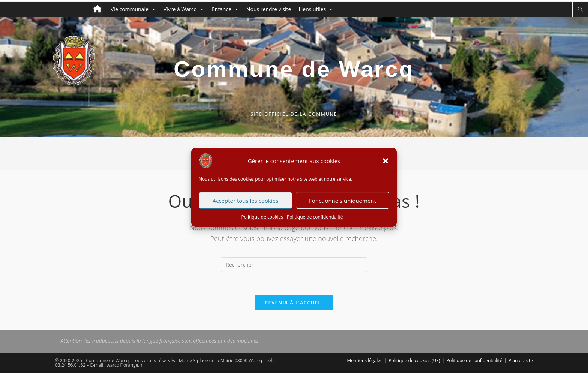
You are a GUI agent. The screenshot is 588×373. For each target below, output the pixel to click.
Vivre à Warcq (184, 9)
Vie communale (133, 9)
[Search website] (580, 10)
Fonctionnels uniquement (343, 204)
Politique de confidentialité (315, 221)
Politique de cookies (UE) (414, 360)
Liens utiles (316, 9)
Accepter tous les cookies (246, 204)
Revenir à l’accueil (294, 303)
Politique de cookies (262, 221)
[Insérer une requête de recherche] (294, 265)
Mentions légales (365, 360)
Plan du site (521, 360)
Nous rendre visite (269, 9)
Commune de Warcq (294, 69)
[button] (385, 165)
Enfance (225, 9)
